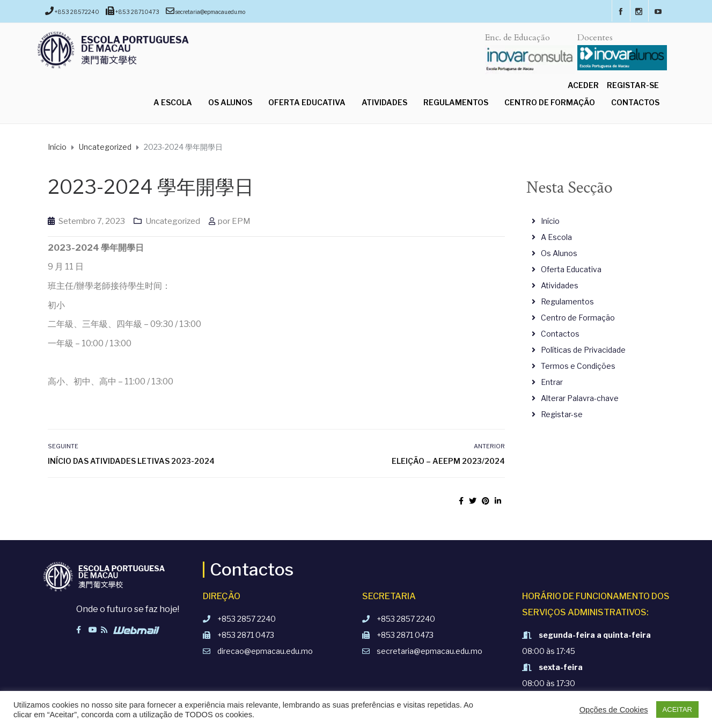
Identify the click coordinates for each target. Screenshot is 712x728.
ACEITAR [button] (677, 709)
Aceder (583, 85)
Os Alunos (230, 102)
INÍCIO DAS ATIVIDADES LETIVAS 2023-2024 (131, 461)
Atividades (384, 102)
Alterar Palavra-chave (580, 398)
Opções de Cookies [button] (614, 710)
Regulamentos (456, 102)
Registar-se (633, 85)
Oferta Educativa (307, 102)
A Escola (173, 102)
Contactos (635, 102)
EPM (241, 221)
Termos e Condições (578, 366)
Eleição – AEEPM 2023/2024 (448, 461)
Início (550, 221)
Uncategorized (173, 221)
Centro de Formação (550, 102)
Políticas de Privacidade (583, 350)
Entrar (552, 382)
